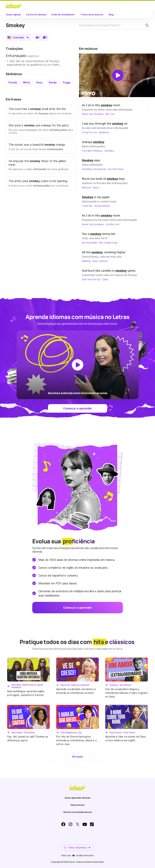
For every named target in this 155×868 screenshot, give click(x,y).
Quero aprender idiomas (78, 798)
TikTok (92, 824)
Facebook (63, 824)
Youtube (85, 824)
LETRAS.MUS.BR (14, 6)
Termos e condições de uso (78, 812)
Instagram (70, 824)
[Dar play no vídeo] (118, 75)
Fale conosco (77, 805)
